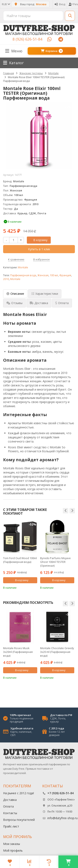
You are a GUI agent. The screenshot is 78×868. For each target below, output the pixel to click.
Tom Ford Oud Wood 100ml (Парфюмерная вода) (20, 560)
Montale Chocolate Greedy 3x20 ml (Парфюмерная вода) (57, 652)
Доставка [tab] (39, 303)
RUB (6, 4)
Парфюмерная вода (23, 275)
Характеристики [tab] (45, 294)
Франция (65, 275)
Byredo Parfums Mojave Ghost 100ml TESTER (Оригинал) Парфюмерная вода (55, 562)
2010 (6, 279)
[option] (20, 555)
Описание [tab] (15, 294)
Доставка (10, 800)
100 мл (54, 275)
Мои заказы (12, 844)
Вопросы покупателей (19, 820)
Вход (60, 4)
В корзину (38, 240)
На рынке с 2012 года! (19, 793)
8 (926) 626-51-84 (27, 39)
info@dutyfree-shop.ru (63, 818)
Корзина (52, 51)
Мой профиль (13, 850)
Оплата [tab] (62, 303)
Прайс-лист (11, 826)
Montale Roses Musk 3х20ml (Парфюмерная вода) (18, 652)
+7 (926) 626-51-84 (61, 793)
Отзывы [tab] (14, 303)
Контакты (10, 813)
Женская (43, 275)
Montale (23, 267)
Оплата (8, 806)
